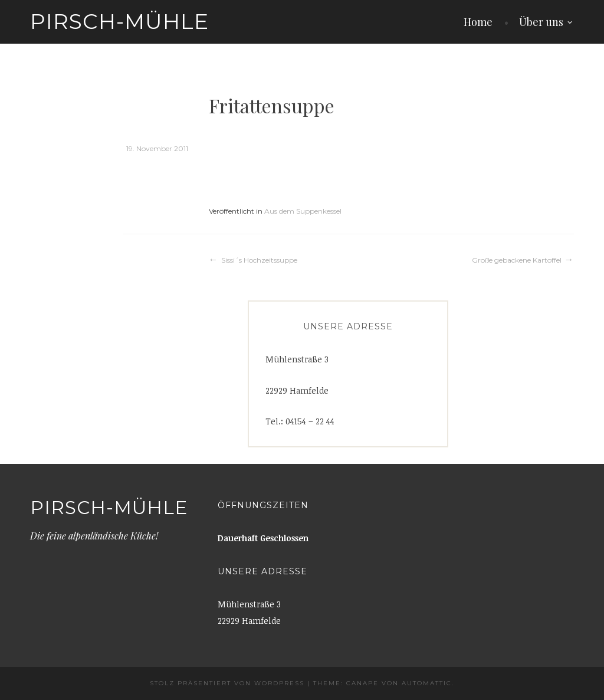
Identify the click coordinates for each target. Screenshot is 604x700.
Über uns (541, 22)
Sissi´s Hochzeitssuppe (259, 260)
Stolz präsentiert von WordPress (227, 683)
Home (478, 22)
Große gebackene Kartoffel (517, 260)
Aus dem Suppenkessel (303, 211)
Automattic (427, 683)
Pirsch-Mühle (119, 21)
